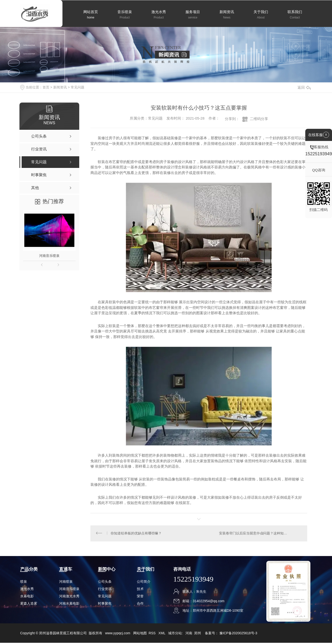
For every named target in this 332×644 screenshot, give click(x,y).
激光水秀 (27, 590)
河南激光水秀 (69, 597)
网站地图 (140, 634)
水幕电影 (27, 597)
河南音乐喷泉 (49, 256)
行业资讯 (105, 590)
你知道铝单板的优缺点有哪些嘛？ (137, 534)
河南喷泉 (66, 583)
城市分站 (175, 634)
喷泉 (24, 583)
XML (162, 634)
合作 (140, 605)
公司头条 (105, 583)
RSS (153, 634)
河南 (189, 634)
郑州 (198, 634)
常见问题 (78, 87)
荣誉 (140, 597)
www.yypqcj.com (118, 634)
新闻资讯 (60, 87)
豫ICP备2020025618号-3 (238, 634)
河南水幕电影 (69, 605)
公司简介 (144, 583)
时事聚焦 (105, 605)
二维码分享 (259, 119)
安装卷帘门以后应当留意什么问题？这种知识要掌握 (259, 534)
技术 (140, 590)
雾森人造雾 (29, 605)
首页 (46, 87)
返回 (304, 87)
